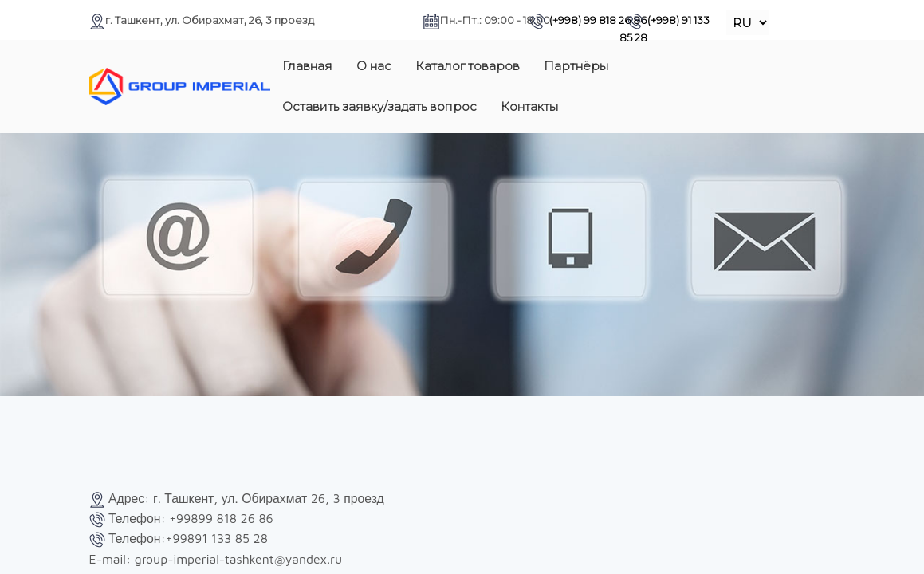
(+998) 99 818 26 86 (588, 20)
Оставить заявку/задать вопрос (379, 106)
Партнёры (576, 66)
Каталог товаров (468, 66)
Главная (307, 66)
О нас (374, 66)
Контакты (529, 106)
